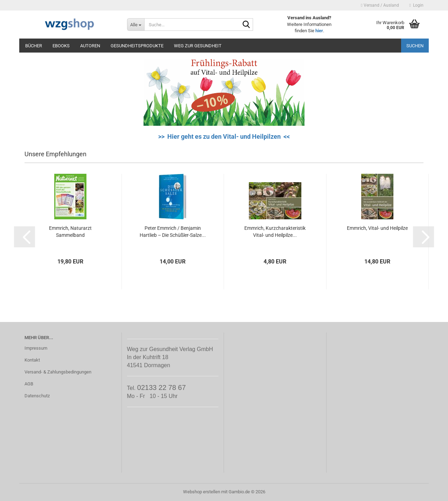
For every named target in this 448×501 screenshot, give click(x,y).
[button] (24, 237)
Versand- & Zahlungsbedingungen (58, 372)
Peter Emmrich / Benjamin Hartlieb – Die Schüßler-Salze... (173, 232)
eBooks (61, 46)
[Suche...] (136, 25)
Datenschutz (37, 396)
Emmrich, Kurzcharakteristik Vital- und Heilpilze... (275, 232)
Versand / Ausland (380, 5)
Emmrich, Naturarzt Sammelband (70, 232)
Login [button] (416, 5)
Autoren (90, 46)
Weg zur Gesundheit (198, 46)
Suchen (415, 46)
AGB (29, 384)
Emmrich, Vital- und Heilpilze (377, 228)
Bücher (34, 46)
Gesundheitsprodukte (137, 46)
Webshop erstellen (202, 492)
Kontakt (32, 360)
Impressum (36, 348)
